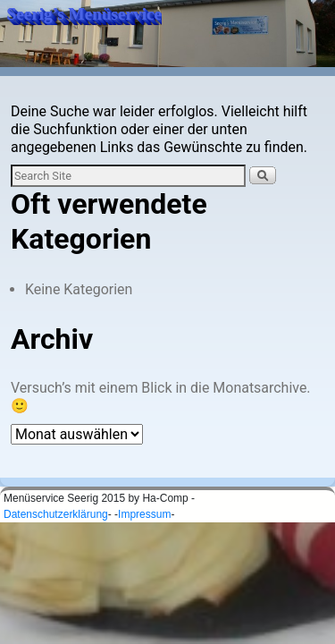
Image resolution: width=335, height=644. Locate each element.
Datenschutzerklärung (56, 514)
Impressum (144, 514)
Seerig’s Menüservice (85, 14)
